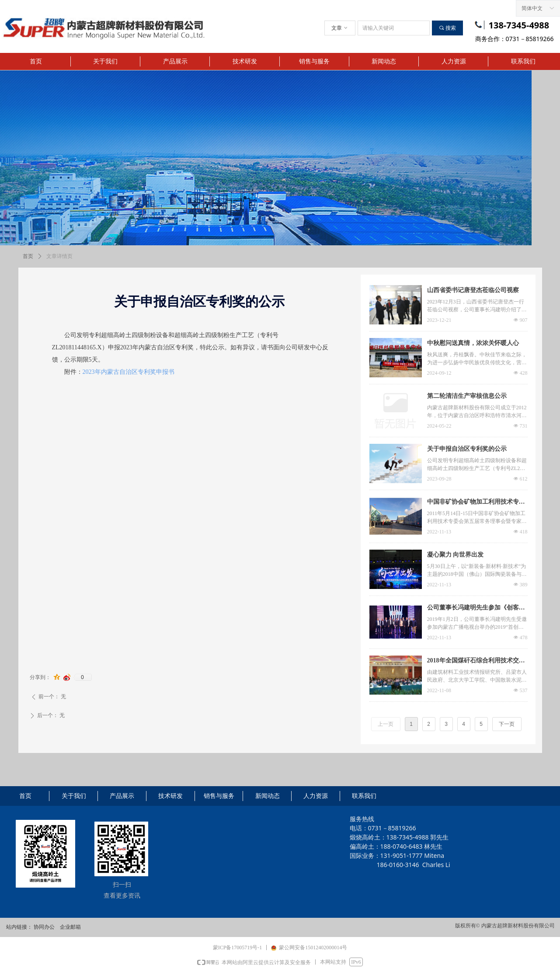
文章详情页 (59, 256)
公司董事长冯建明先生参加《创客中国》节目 (476, 609)
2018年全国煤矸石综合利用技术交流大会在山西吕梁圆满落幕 (476, 662)
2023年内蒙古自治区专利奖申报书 (129, 372)
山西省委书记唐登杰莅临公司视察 (473, 290)
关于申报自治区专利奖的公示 (467, 449)
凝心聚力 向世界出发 (456, 555)
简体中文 (532, 8)
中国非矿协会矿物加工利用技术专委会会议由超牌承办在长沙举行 (476, 503)
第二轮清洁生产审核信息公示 (467, 396)
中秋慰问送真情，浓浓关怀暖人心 (473, 343)
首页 (28, 256)
